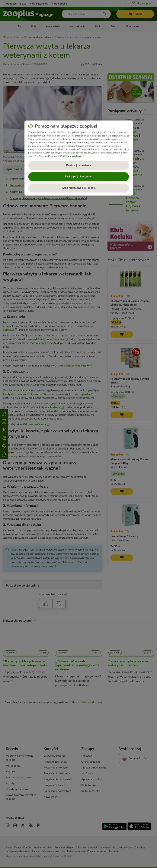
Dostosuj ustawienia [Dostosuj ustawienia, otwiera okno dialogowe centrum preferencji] (78, 165)
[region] (79, 158)
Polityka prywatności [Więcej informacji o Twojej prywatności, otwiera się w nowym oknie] (71, 156)
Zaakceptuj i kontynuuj (78, 177)
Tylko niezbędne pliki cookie (78, 188)
